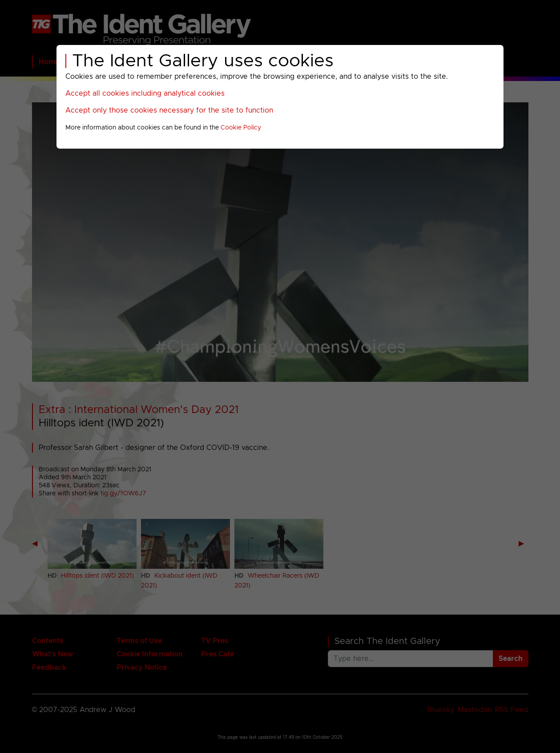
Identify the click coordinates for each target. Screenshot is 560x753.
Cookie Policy (241, 128)
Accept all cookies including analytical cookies (145, 93)
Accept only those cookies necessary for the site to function (169, 110)
